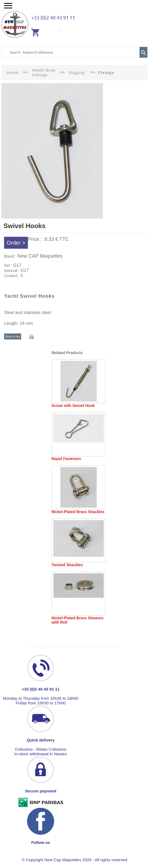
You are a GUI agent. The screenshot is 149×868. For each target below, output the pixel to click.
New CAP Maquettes (40, 256)
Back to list (13, 336)
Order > (16, 243)
